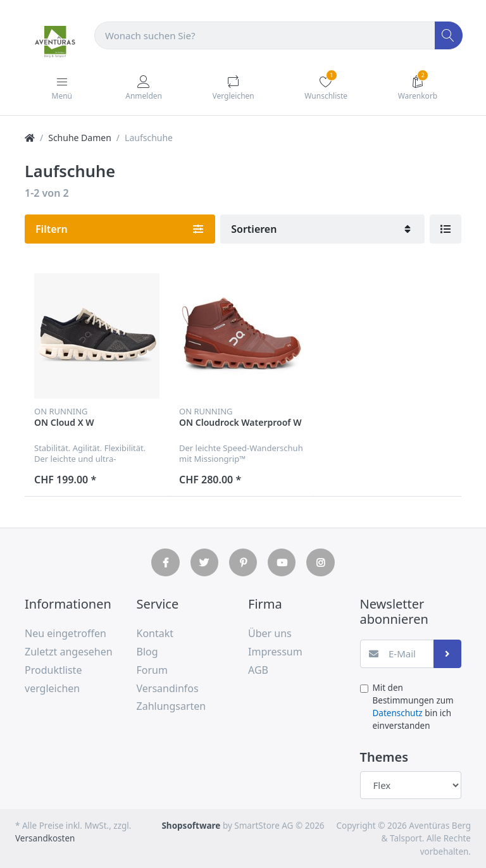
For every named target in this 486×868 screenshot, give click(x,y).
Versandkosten (45, 838)
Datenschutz (398, 713)
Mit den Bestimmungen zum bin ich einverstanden (413, 707)
